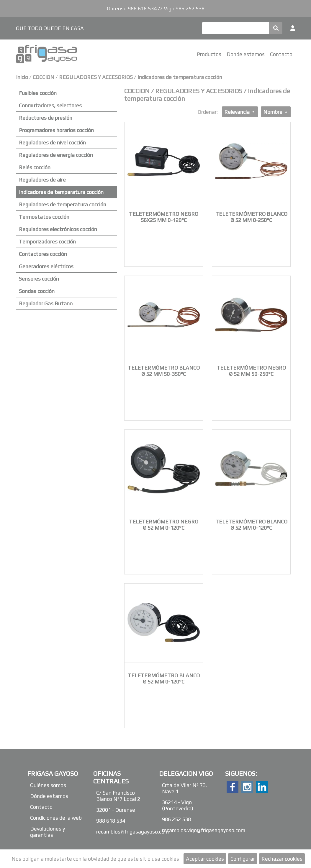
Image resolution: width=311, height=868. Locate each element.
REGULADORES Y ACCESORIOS (96, 77)
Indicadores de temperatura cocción (180, 77)
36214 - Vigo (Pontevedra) (178, 805)
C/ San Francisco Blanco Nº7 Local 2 (118, 796)
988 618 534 (111, 821)
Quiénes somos (48, 785)
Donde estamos (246, 54)
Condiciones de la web (56, 818)
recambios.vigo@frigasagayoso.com (204, 830)
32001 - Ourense (116, 810)
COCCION (44, 77)
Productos (209, 54)
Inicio (22, 77)
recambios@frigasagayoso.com (132, 832)
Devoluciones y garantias (48, 832)
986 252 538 (176, 819)
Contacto (281, 54)
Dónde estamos (49, 796)
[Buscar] (236, 28)
